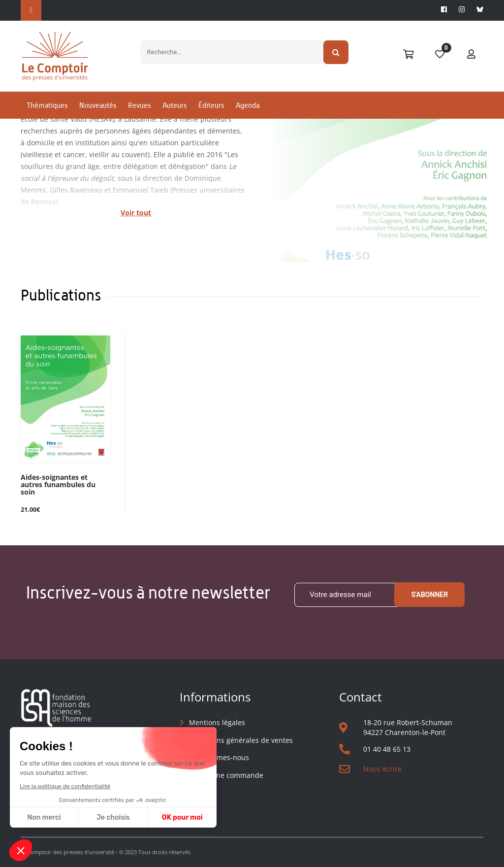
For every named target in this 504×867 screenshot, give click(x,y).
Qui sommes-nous (219, 757)
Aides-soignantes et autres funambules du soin (58, 485)
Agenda (248, 105)
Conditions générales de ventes (241, 740)
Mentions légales (217, 722)
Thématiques (47, 105)
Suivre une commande (226, 775)
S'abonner (429, 595)
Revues (139, 105)
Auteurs (174, 105)
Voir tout (136, 213)
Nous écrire (382, 769)
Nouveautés (98, 105)
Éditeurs (211, 105)
